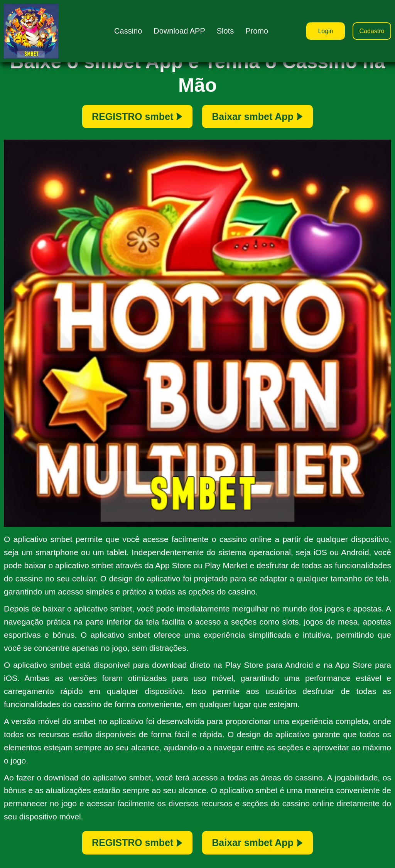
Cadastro (372, 31)
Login (325, 31)
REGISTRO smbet (137, 117)
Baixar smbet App (257, 117)
